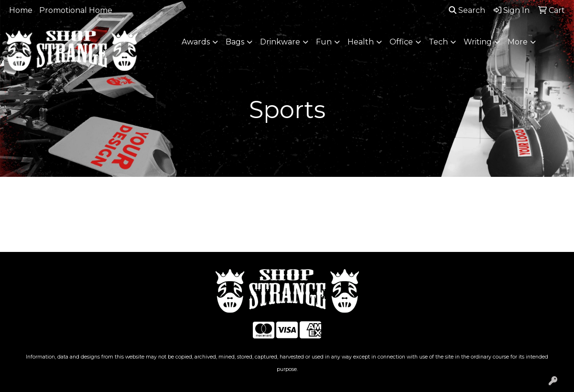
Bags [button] (235, 42)
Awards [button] (196, 42)
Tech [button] (438, 42)
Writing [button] (478, 42)
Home (21, 10)
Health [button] (361, 42)
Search (467, 10)
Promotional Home (76, 10)
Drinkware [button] (280, 42)
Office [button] (401, 42)
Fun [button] (324, 42)
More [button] (518, 42)
